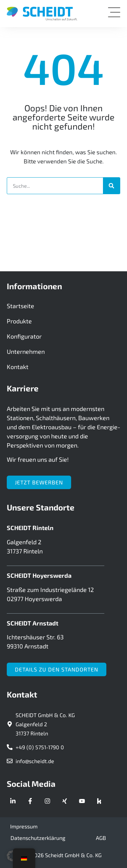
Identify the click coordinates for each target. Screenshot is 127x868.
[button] (12, 856)
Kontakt (18, 367)
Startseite (20, 306)
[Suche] (111, 186)
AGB (101, 838)
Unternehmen (26, 351)
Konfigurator (24, 336)
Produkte (19, 321)
